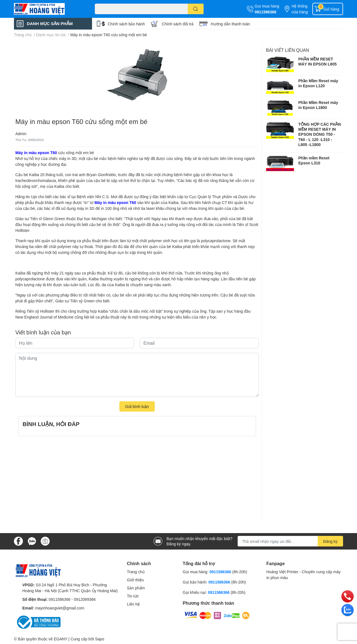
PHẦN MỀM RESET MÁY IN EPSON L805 (318, 61)
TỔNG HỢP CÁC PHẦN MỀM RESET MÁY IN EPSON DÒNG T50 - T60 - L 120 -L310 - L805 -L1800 (320, 134)
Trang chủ (136, 572)
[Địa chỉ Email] (290, 541)
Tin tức (133, 596)
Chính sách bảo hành (126, 24)
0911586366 (266, 12)
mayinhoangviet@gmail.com (60, 608)
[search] (196, 9)
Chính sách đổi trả (178, 24)
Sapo (100, 639)
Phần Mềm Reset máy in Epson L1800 (318, 105)
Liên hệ (133, 604)
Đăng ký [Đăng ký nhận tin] (330, 541)
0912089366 (85, 599)
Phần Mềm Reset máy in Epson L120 (318, 83)
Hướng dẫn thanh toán (230, 24)
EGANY (61, 639)
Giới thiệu (135, 580)
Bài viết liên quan (288, 50)
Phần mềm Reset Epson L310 (314, 160)
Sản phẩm (136, 588)
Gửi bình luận (137, 406)
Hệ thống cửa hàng (300, 9)
